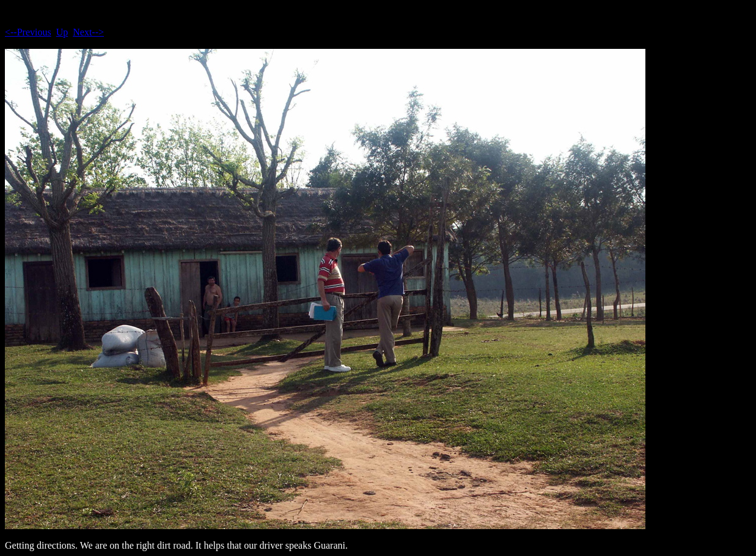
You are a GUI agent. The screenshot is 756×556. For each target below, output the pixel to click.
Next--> (88, 32)
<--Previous (28, 32)
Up (62, 32)
